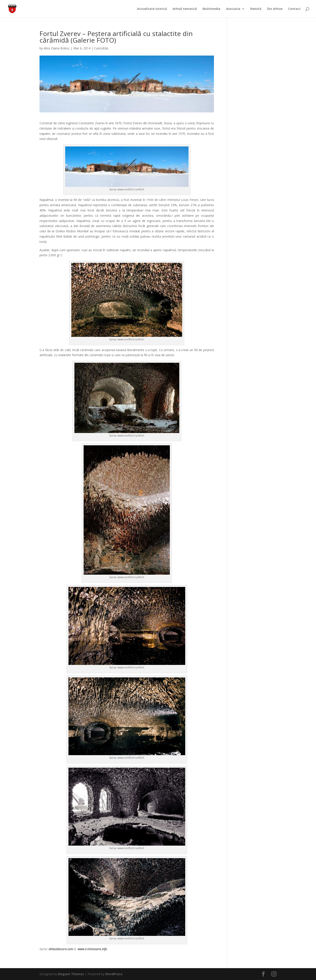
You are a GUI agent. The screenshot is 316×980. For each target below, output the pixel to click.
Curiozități (101, 48)
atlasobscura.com (61, 949)
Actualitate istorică (152, 9)
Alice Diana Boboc (57, 48)
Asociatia (233, 9)
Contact (294, 9)
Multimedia (211, 9)
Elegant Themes (71, 974)
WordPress (114, 974)
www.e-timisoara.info (92, 949)
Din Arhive (275, 9)
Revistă (256, 9)
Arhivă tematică (185, 9)
